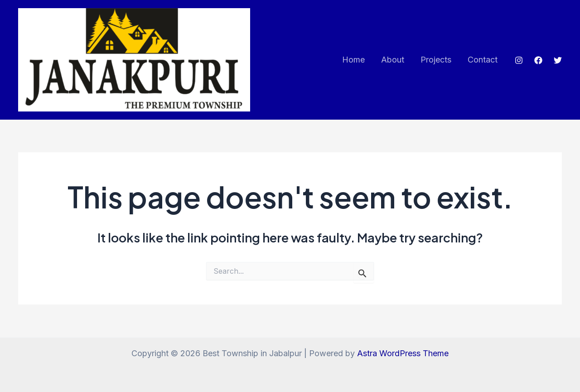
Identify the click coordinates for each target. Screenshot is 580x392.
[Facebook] (538, 60)
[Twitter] (558, 60)
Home (353, 60)
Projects (436, 60)
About (393, 60)
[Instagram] (519, 60)
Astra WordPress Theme (403, 353)
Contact (483, 60)
